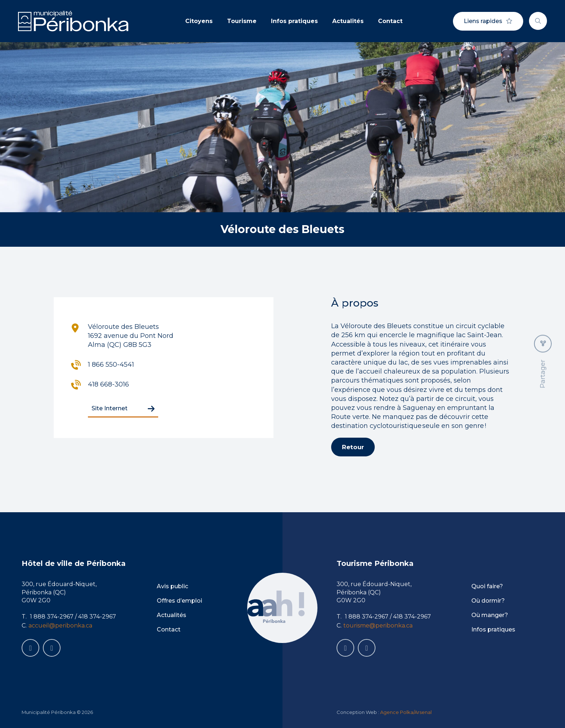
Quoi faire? (487, 586)
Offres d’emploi (179, 601)
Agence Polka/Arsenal (406, 712)
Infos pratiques (294, 21)
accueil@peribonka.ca (60, 626)
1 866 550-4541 (111, 365)
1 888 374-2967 (52, 617)
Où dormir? (488, 601)
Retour (353, 447)
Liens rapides (488, 21)
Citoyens (199, 21)
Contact (390, 21)
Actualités (348, 21)
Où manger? (490, 615)
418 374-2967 (97, 617)
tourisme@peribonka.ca (378, 626)
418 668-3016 (108, 384)
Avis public (172, 586)
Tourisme (242, 21)
